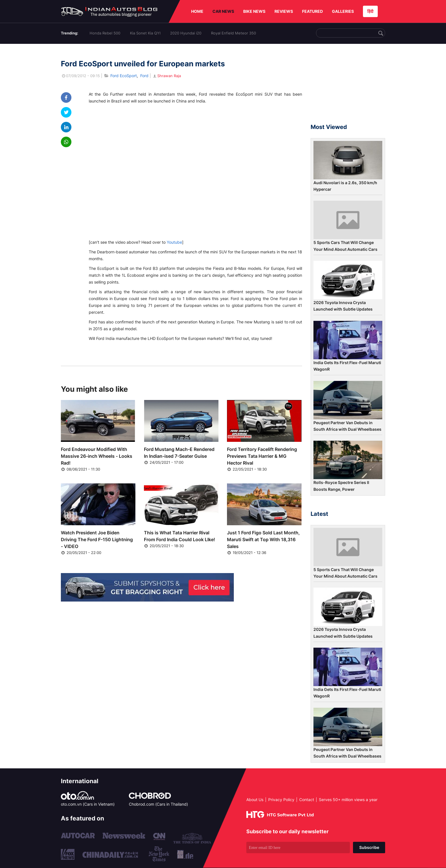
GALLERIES (343, 11)
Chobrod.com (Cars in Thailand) (158, 804)
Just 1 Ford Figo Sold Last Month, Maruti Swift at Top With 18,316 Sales (263, 539)
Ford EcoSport (124, 76)
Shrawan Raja (167, 76)
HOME (197, 11)
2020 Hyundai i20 (186, 33)
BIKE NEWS (254, 11)
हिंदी (370, 11)
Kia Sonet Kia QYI (145, 33)
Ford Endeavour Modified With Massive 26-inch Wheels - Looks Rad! (97, 456)
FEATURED (312, 11)
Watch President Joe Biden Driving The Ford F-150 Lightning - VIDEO (97, 539)
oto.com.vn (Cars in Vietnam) (88, 804)
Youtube (174, 242)
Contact (307, 800)
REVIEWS (284, 11)
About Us (255, 800)
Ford (144, 76)
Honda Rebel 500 (105, 33)
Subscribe (369, 847)
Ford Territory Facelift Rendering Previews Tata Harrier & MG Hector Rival (262, 456)
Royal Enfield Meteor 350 (234, 33)
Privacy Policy (281, 800)
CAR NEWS (223, 11)
